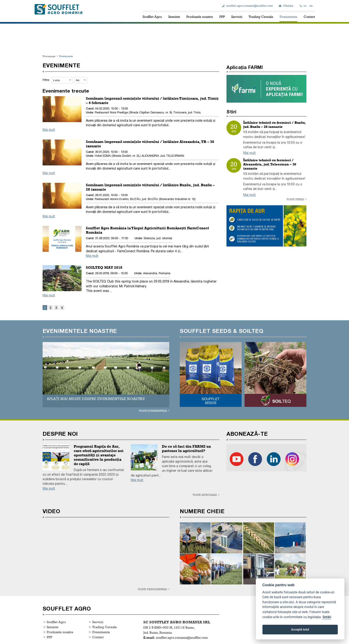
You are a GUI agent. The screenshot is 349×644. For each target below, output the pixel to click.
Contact (309, 17)
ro (305, 6)
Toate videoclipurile (152, 589)
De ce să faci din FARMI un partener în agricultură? (186, 449)
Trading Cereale (261, 17)
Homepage (49, 56)
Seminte (174, 17)
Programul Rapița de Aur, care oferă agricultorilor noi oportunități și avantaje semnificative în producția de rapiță (99, 455)
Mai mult (49, 130)
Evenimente (288, 17)
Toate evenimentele (153, 411)
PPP (222, 17)
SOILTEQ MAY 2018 (104, 267)
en (311, 6)
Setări (327, 617)
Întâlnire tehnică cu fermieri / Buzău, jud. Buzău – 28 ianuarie (275, 125)
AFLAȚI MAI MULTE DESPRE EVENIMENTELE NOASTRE (96, 399)
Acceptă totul (300, 629)
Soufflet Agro (152, 17)
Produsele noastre (200, 17)
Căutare (288, 6)
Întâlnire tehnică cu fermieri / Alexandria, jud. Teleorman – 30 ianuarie (270, 164)
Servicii (237, 17)
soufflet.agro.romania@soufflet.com (249, 6)
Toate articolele (205, 495)
